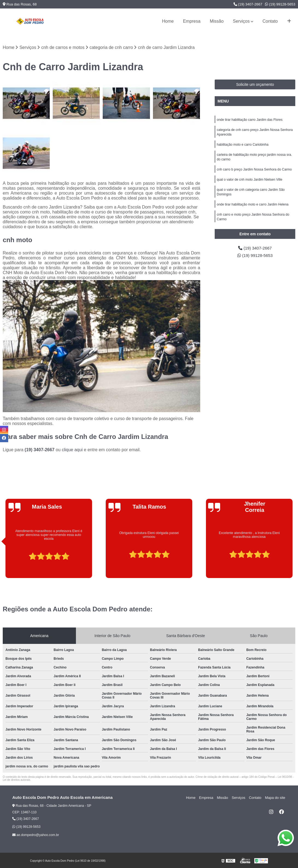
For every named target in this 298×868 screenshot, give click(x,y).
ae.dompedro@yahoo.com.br (36, 835)
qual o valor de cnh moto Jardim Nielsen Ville (249, 182)
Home (168, 21)
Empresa (192, 21)
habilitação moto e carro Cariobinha (242, 146)
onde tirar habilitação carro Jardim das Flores (250, 120)
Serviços (241, 21)
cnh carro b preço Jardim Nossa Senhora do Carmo (254, 171)
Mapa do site (275, 798)
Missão (217, 21)
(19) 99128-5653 (280, 4)
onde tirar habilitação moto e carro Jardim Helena (253, 207)
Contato (270, 21)
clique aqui (72, 450)
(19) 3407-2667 (248, 4)
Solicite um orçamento (255, 85)
